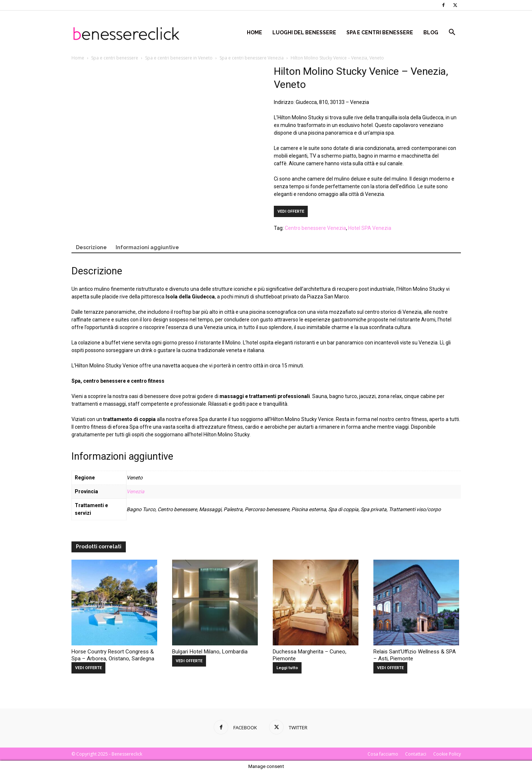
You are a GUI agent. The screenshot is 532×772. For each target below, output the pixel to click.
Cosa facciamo (383, 754)
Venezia (135, 491)
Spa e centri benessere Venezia (252, 58)
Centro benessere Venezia (315, 228)
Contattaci (416, 754)
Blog (431, 32)
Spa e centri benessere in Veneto (179, 58)
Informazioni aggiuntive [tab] (147, 247)
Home (255, 32)
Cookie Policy (447, 754)
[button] (452, 33)
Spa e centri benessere (380, 32)
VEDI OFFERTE (291, 211)
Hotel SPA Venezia (370, 228)
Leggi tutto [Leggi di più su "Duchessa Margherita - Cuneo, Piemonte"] (287, 668)
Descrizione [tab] (91, 247)
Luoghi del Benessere (304, 32)
